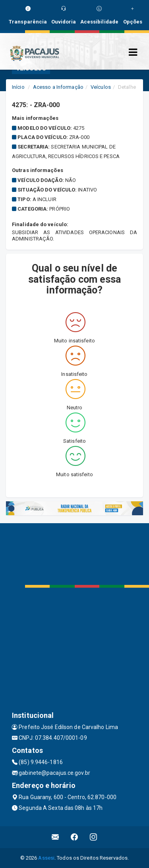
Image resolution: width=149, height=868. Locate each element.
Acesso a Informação (58, 87)
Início (18, 87)
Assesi (46, 858)
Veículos (101, 87)
